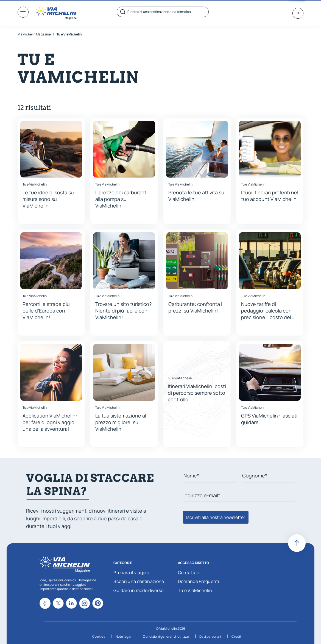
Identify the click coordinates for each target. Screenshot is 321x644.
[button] (51, 171)
